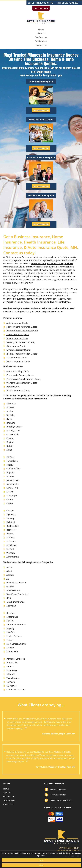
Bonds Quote (13, 387)
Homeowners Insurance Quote (22, 327)
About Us (41, 33)
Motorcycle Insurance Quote (20, 342)
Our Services (41, 37)
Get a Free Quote (41, 8)
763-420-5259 (71, 3)
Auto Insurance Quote (17, 323)
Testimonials (41, 41)
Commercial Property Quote (20, 375)
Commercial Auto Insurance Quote (24, 379)
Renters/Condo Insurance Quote (22, 331)
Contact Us (41, 45)
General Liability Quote (18, 371)
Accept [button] (41, 860)
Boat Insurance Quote (17, 338)
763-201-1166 (48, 3)
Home (41, 30)
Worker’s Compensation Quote (22, 383)
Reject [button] (41, 865)
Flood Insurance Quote (18, 334)
